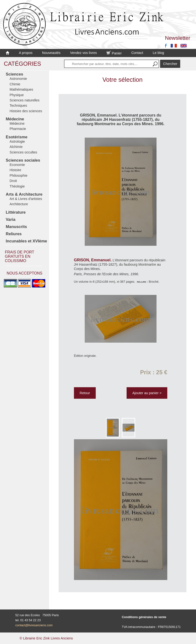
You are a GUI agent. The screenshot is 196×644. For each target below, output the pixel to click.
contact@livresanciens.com (34, 625)
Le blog (158, 53)
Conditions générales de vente (144, 617)
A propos (26, 53)
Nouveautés (51, 53)
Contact (137, 53)
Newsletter (178, 38)
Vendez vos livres (84, 53)
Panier (114, 53)
